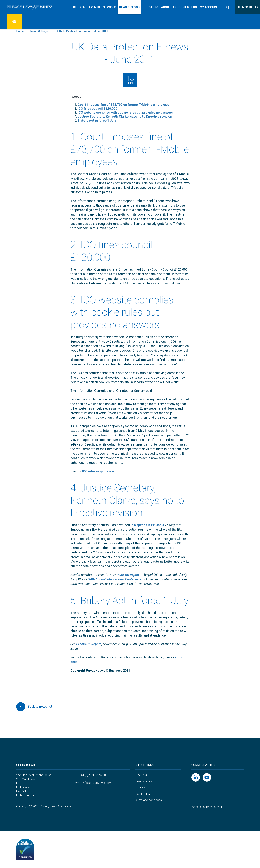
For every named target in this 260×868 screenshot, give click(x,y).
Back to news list (34, 707)
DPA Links (141, 775)
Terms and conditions (148, 800)
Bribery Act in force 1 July (97, 120)
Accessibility (142, 794)
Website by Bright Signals (207, 807)
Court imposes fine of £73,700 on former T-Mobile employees (123, 105)
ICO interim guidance (98, 471)
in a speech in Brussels (147, 525)
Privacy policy (143, 781)
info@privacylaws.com (97, 783)
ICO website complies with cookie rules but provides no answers (125, 112)
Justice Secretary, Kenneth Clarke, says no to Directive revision (125, 116)
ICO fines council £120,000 (97, 108)
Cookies (140, 787)
